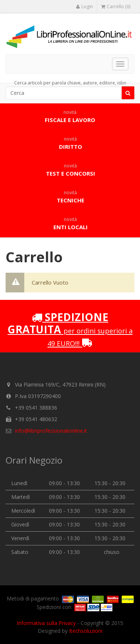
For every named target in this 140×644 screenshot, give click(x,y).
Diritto (71, 143)
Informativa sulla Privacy (46, 623)
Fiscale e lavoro (70, 116)
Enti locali (71, 224)
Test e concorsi (71, 170)
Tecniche (71, 197)
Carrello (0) (116, 7)
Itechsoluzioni (86, 631)
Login (84, 7)
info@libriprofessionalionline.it (51, 431)
